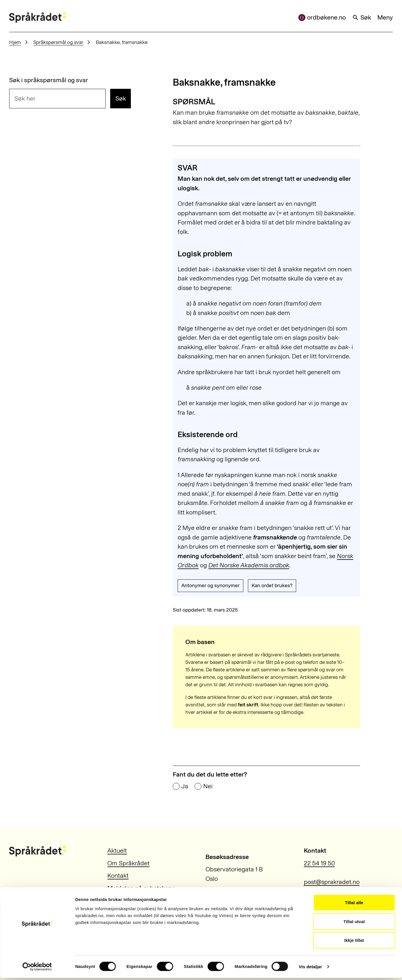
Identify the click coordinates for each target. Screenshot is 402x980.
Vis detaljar (310, 969)
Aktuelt (117, 851)
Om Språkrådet (128, 863)
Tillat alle (354, 905)
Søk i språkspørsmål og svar (49, 80)
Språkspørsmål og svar (58, 42)
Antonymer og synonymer (210, 585)
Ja (185, 787)
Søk (362, 18)
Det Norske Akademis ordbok (249, 565)
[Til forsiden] (37, 17)
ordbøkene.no (322, 18)
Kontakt (118, 876)
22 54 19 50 (319, 863)
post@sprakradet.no (332, 882)
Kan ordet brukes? (272, 585)
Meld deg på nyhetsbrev (141, 888)
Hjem (15, 42)
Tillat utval (354, 924)
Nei (208, 787)
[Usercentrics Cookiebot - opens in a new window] (37, 969)
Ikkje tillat (354, 942)
